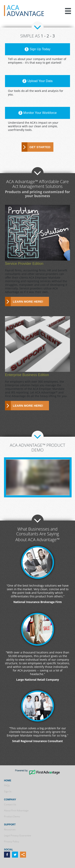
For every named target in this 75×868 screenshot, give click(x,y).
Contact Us (10, 804)
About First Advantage (16, 810)
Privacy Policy (11, 841)
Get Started (40, 147)
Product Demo (12, 816)
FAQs (7, 785)
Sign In (8, 791)
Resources (10, 829)
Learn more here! (28, 302)
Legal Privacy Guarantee (18, 835)
